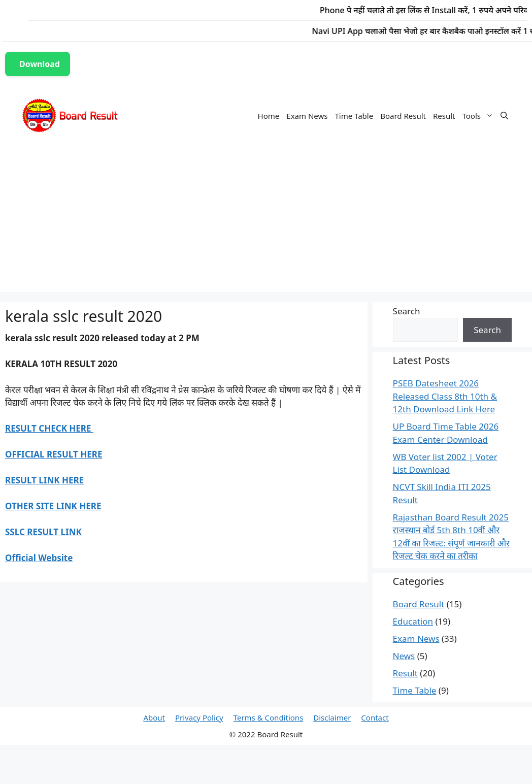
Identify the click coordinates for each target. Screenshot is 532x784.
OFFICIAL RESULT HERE (54, 454)
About (154, 717)
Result (444, 116)
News (404, 656)
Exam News (307, 116)
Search (407, 311)
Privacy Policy (199, 717)
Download (40, 64)
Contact (375, 717)
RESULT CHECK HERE (49, 428)
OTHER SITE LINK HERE (53, 506)
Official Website (39, 558)
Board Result (403, 116)
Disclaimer (332, 717)
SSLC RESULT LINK (43, 532)
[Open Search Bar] (504, 116)
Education (413, 621)
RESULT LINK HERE (44, 480)
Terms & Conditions (269, 717)
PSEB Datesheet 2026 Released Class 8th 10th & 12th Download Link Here (445, 396)
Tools (480, 116)
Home (269, 116)
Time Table (354, 116)
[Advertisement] (266, 221)
